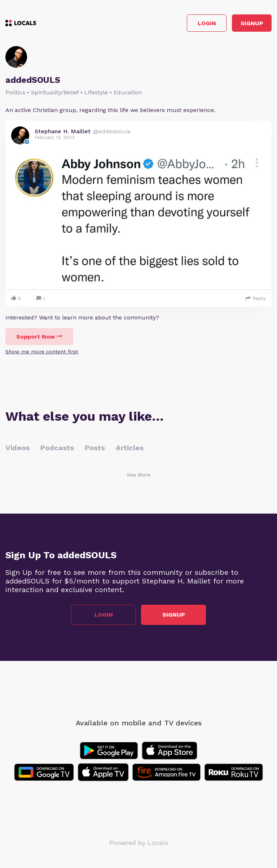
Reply (256, 298)
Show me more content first (42, 352)
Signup (252, 23)
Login (207, 23)
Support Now (39, 337)
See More (139, 475)
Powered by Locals (139, 843)
